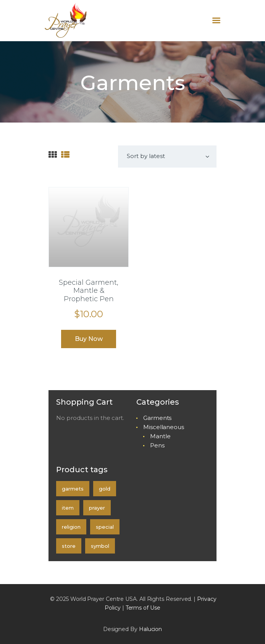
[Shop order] (167, 157)
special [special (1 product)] (105, 527)
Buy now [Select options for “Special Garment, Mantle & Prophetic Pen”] (89, 339)
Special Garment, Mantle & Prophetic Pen (89, 291)
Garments (157, 418)
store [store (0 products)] (69, 546)
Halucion (150, 629)
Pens (157, 445)
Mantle (160, 436)
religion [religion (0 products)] (71, 527)
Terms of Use (143, 608)
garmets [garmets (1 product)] (73, 489)
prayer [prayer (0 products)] (97, 508)
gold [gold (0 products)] (105, 489)
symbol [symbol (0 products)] (100, 546)
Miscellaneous (164, 427)
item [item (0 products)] (68, 508)
